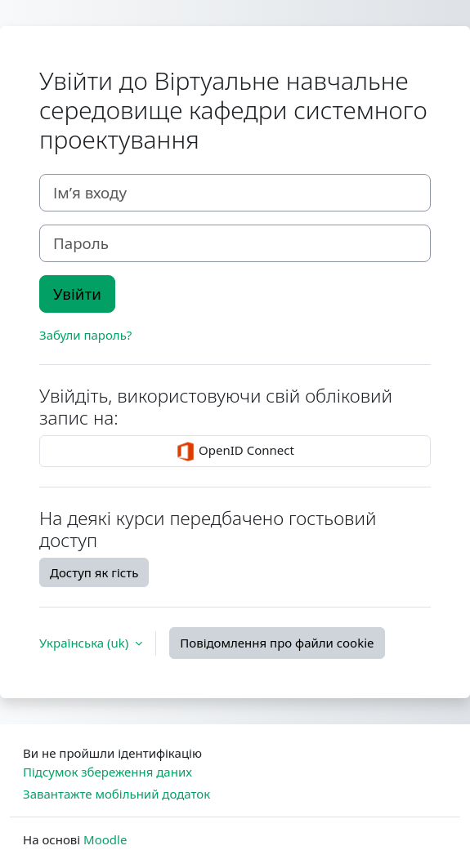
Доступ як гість (94, 572)
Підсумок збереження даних (107, 772)
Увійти (77, 294)
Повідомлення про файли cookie (277, 643)
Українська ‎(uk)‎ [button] (85, 643)
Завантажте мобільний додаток (116, 794)
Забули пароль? (85, 335)
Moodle (105, 839)
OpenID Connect (235, 452)
